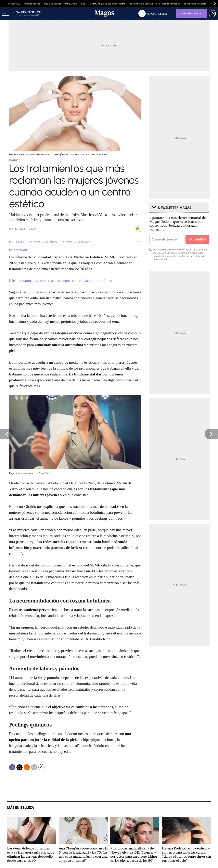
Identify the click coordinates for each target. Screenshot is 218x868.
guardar (138, 229)
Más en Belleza (21, 808)
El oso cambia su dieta (195, 4)
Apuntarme (197, 239)
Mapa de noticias (53, 4)
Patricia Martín (19, 250)
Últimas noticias (32, 4)
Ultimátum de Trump (75, 4)
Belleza (14, 160)
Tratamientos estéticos (43, 242)
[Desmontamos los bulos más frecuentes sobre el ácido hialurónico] (61, 280)
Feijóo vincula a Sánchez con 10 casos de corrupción (155, 4)
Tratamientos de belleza (75, 242)
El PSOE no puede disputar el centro (107, 4)
